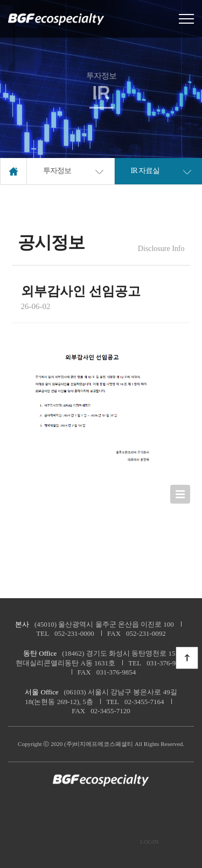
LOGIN (149, 842)
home (13, 171)
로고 (57, 19)
